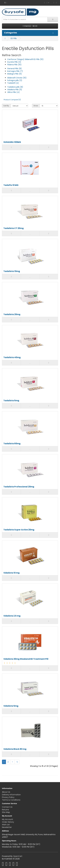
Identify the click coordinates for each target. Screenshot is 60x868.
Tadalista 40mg (12, 358)
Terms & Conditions (11, 800)
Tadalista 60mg (12, 444)
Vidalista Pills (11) (15, 90)
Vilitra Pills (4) (13, 92)
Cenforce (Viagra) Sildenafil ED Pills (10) (25, 59)
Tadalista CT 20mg (14, 228)
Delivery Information (11, 795)
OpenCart (18, 856)
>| (17, 762)
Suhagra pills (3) (15, 80)
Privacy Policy (8, 797)
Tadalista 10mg (12, 271)
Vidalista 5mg (11, 706)
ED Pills (14, 38)
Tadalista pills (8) (15, 87)
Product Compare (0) (12, 100)
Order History (8, 822)
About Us (6, 792)
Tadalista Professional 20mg (19, 487)
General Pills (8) (15, 69)
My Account (8, 819)
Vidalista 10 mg (11, 573)
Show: (36, 106)
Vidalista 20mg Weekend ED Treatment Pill (26, 659)
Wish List (6, 825)
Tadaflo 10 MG (11, 185)
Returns (5, 810)
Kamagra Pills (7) (15, 71)
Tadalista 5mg (11, 401)
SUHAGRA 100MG (12, 142)
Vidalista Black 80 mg (15, 749)
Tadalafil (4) (13, 83)
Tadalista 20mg (12, 315)
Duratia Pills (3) (14, 62)
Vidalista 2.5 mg (12, 616)
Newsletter (7, 827)
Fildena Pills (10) (14, 65)
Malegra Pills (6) (15, 74)
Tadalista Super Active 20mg (19, 530)
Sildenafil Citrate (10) (17, 78)
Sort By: (6, 106)
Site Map (6, 812)
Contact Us (7, 807)
